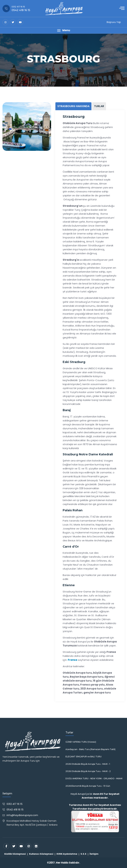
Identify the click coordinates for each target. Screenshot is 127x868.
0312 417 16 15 (15, 804)
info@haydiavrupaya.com (22, 815)
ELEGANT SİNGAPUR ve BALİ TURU (84, 757)
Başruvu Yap (114, 22)
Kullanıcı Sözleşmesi (41, 854)
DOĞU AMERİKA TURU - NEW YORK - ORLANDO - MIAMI (94, 779)
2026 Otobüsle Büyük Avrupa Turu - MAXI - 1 (88, 764)
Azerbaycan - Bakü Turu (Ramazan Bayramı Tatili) (90, 749)
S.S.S (83, 854)
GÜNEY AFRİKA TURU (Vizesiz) (81, 742)
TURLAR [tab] (99, 106)
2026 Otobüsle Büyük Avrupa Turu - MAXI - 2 (88, 771)
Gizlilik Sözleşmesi (15, 854)
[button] (63, 30)
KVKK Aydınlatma (67, 854)
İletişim (94, 854)
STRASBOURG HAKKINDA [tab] (73, 106)
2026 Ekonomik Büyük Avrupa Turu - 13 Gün (88, 786)
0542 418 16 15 (15, 810)
